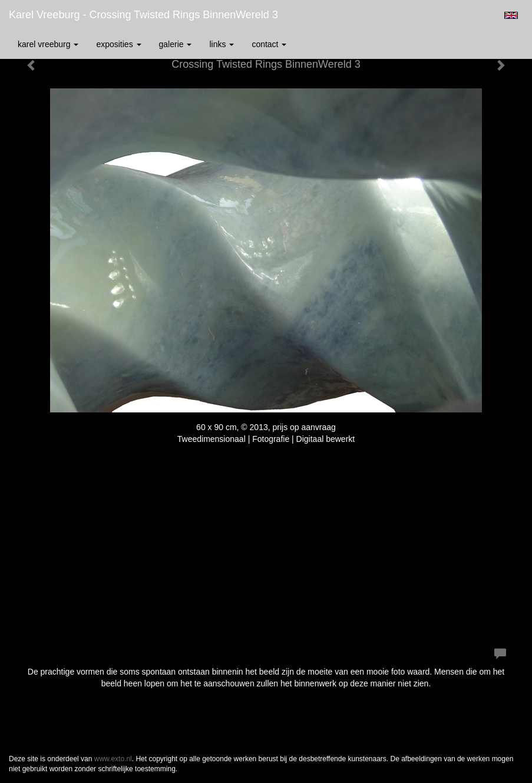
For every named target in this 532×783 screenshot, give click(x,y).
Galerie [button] (176, 44)
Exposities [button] (118, 44)
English (511, 15)
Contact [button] (269, 44)
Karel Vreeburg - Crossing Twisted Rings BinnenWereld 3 (143, 15)
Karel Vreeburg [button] (48, 44)
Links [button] (222, 44)
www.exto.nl (113, 759)
